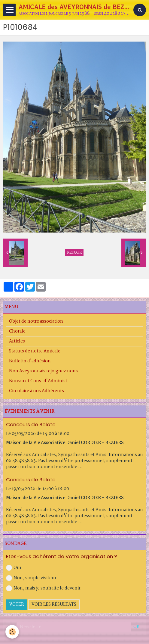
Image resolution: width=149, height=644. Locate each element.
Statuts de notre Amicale (35, 351)
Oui (14, 568)
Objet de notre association (36, 321)
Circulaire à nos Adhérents (36, 391)
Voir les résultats (54, 605)
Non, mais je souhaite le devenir (43, 588)
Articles (17, 341)
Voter (17, 605)
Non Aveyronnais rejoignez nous (43, 371)
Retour (74, 253)
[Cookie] (12, 632)
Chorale (17, 331)
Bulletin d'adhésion (30, 361)
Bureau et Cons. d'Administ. (39, 381)
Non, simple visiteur (31, 578)
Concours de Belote (31, 424)
